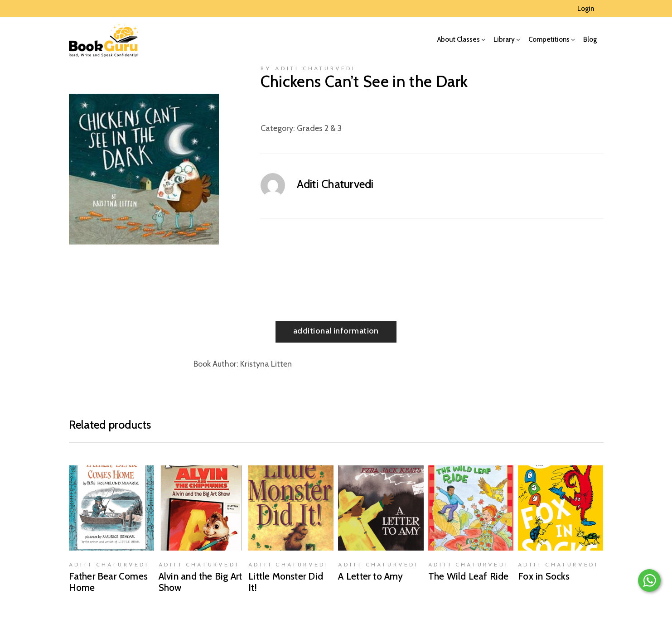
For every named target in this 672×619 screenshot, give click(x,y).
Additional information (336, 331)
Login (586, 9)
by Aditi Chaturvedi (308, 69)
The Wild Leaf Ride (469, 576)
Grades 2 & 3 (319, 128)
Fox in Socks (544, 576)
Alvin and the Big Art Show (200, 582)
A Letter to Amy (370, 576)
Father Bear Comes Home (109, 582)
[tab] (336, 332)
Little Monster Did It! (286, 582)
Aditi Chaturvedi (335, 184)
